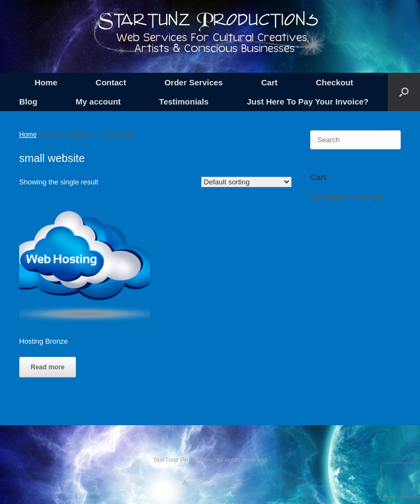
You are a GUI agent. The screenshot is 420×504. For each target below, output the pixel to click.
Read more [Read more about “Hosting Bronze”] (48, 367)
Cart (269, 82)
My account (98, 102)
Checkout (334, 82)
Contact (111, 82)
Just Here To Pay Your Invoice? (308, 102)
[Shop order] (246, 182)
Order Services (194, 82)
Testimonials (184, 102)
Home (46, 82)
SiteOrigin (202, 483)
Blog (28, 102)
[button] (404, 92)
